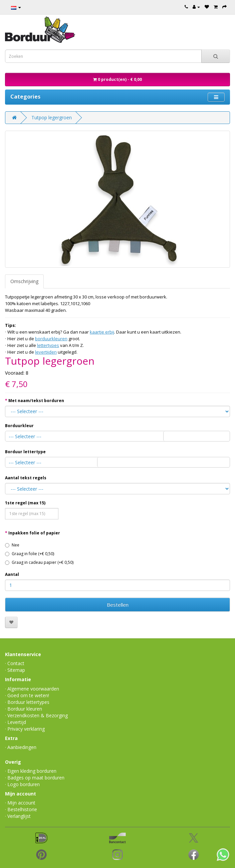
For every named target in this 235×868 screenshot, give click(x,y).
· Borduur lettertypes (27, 702)
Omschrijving (24, 281)
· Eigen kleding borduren (31, 771)
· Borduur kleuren (24, 709)
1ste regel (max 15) (25, 503)
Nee (12, 545)
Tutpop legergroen (52, 117)
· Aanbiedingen (21, 747)
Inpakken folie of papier (34, 533)
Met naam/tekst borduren (36, 401)
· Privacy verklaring (25, 729)
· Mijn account (20, 803)
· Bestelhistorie (21, 809)
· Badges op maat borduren (35, 778)
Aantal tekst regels (26, 478)
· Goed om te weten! (27, 695)
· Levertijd (16, 722)
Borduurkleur (19, 426)
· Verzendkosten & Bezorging (36, 715)
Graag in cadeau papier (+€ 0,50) (39, 562)
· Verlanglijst (18, 816)
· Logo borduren (22, 784)
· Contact (15, 663)
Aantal (12, 574)
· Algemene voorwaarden (32, 689)
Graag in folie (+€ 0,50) (30, 554)
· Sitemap (15, 670)
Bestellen (118, 605)
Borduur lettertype (25, 452)
